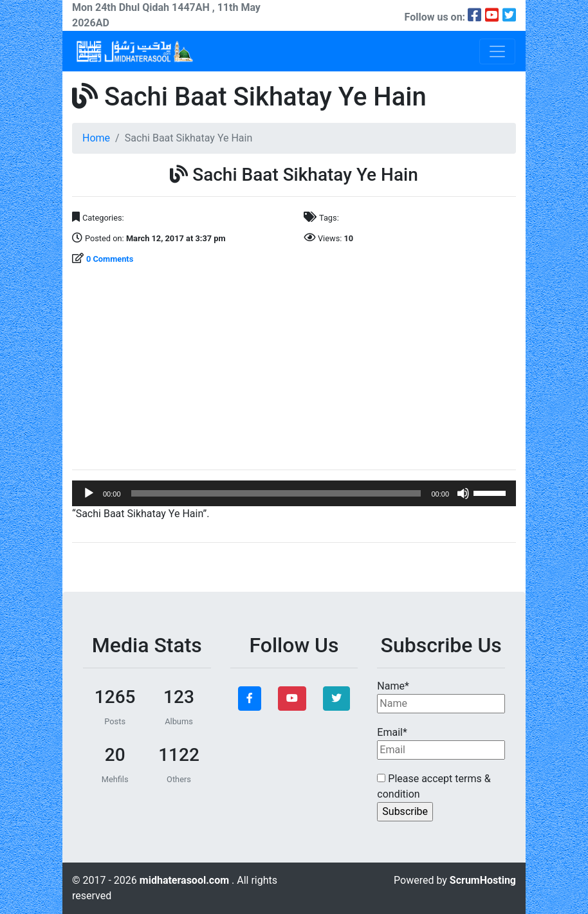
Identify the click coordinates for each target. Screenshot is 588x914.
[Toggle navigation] (497, 51)
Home (96, 138)
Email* (441, 743)
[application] (294, 493)
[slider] (276, 493)
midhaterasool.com (186, 880)
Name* (441, 697)
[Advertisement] (294, 369)
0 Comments (110, 259)
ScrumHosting (483, 880)
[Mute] (463, 493)
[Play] (89, 493)
